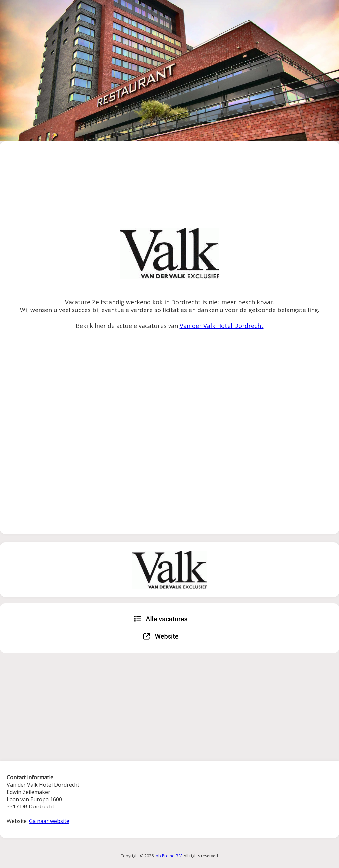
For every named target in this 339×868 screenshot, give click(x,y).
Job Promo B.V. (169, 856)
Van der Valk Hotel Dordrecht (222, 326)
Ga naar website (49, 821)
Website (161, 636)
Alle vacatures (161, 619)
